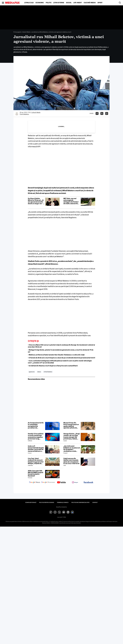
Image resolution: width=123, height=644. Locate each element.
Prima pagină (17, 32)
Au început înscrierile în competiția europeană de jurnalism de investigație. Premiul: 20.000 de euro (36, 425)
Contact (95, 502)
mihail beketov (48, 372)
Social (69, 3)
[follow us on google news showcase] (48, 483)
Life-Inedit (78, 3)
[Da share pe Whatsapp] (107, 113)
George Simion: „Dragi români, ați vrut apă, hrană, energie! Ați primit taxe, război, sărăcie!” (72, 436)
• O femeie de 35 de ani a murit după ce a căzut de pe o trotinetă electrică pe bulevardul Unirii (61, 358)
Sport (100, 3)
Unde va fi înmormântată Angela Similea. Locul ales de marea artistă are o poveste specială (36, 449)
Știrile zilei (29, 3)
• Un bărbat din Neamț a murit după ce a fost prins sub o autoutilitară (53, 366)
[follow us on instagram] (75, 483)
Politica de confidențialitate (80, 502)
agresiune (32, 372)
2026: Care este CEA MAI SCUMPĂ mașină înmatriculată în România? (36, 473)
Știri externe (59, 3)
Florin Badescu (24, 114)
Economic (40, 3)
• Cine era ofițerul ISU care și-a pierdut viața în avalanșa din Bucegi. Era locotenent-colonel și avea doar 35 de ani (61, 346)
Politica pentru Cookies (47, 502)
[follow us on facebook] (88, 482)
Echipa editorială (31, 502)
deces (39, 372)
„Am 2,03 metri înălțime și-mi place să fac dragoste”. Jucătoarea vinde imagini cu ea (72, 449)
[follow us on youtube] (61, 483)
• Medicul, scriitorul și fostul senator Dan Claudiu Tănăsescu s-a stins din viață (56, 355)
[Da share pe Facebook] (97, 113)
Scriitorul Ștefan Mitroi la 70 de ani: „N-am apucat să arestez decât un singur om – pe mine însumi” (36, 201)
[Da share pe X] (102, 113)
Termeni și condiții (63, 502)
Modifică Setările (61, 507)
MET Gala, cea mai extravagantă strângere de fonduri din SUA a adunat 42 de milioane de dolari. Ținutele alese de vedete (71, 201)
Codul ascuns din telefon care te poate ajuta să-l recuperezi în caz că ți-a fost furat (71, 461)
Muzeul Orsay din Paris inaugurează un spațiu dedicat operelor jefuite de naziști (71, 425)
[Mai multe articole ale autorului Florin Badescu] (17, 113)
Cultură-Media (90, 3)
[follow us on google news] (35, 483)
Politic (49, 3)
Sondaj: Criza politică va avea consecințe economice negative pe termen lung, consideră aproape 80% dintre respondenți (36, 436)
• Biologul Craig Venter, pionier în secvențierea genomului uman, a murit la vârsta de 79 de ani (61, 351)
